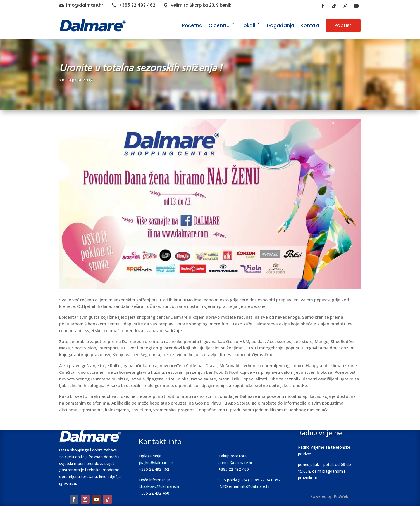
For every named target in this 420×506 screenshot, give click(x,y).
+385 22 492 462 (137, 5)
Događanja (281, 25)
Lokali (248, 25)
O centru (219, 25)
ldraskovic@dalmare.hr (159, 486)
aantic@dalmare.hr (235, 463)
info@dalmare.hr (85, 5)
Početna (192, 25)
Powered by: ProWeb (329, 496)
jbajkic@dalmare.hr (156, 463)
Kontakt (310, 25)
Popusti (343, 25)
